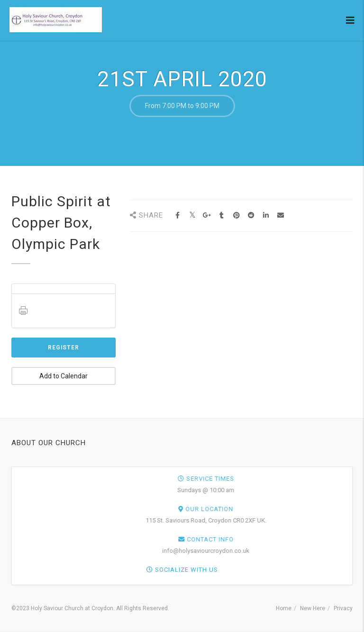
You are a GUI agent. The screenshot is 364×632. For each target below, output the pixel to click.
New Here (313, 608)
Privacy (343, 608)
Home (284, 608)
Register (64, 348)
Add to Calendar (64, 376)
